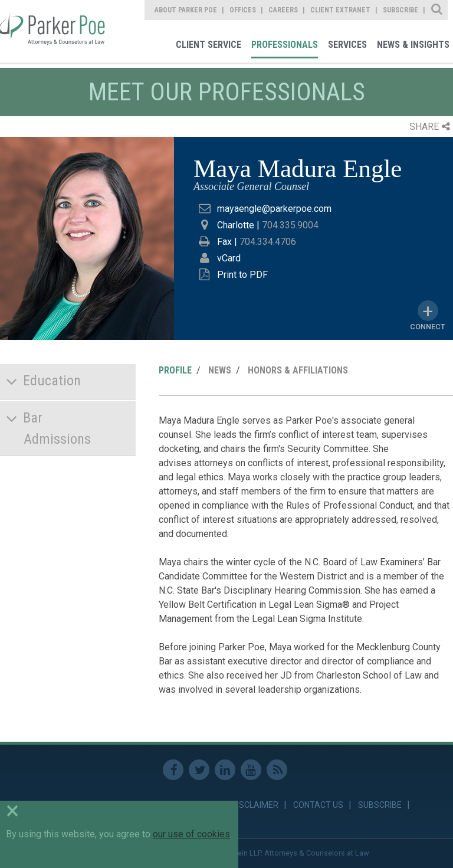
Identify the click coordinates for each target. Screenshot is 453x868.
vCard (229, 258)
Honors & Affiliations (298, 370)
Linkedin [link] (225, 770)
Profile (175, 370)
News (220, 370)
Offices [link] (243, 10)
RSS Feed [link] (277, 770)
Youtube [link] (251, 770)
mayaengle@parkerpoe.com (274, 209)
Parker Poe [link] (54, 31)
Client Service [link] (209, 45)
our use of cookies (191, 834)
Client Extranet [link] (340, 10)
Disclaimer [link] (255, 805)
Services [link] (347, 45)
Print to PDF (242, 275)
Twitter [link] (199, 770)
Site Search (437, 10)
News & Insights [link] (413, 45)
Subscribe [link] (401, 10)
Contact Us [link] (318, 805)
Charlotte (236, 225)
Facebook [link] (173, 770)
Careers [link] (283, 10)
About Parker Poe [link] (186, 10)
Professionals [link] (285, 45)
